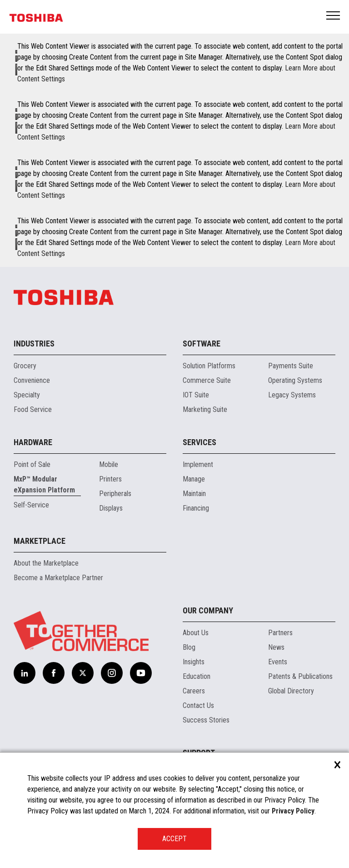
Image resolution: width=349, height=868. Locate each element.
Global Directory (291, 691)
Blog (189, 647)
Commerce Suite (207, 380)
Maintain (194, 494)
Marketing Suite (205, 409)
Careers (194, 691)
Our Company (208, 610)
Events (278, 662)
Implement (198, 464)
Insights (194, 662)
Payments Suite (291, 366)
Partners (280, 633)
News (276, 647)
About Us (196, 633)
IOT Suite (196, 395)
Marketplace (40, 541)
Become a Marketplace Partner (58, 578)
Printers (110, 479)
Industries (34, 344)
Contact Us (198, 705)
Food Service (33, 409)
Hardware (33, 442)
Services (199, 442)
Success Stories (206, 720)
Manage (194, 479)
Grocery (25, 366)
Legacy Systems (292, 395)
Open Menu (334, 16)
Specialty (27, 395)
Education (197, 676)
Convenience (32, 380)
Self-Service (31, 505)
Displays (111, 508)
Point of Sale (32, 464)
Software (202, 344)
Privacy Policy (293, 811)
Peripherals (115, 494)
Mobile (109, 464)
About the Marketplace (46, 563)
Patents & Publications (300, 676)
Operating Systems (295, 380)
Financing (196, 508)
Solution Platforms (209, 366)
